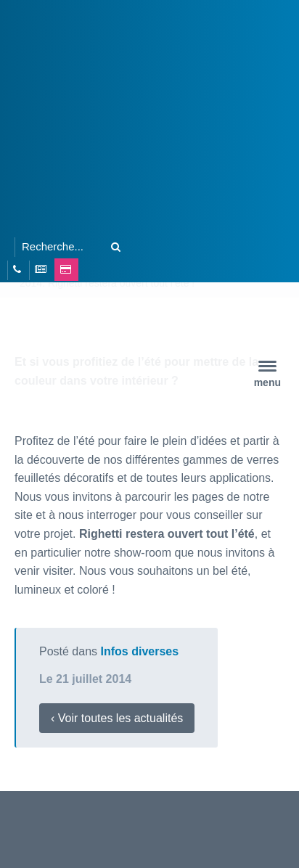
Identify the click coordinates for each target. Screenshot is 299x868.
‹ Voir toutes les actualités (117, 718)
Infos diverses (140, 651)
